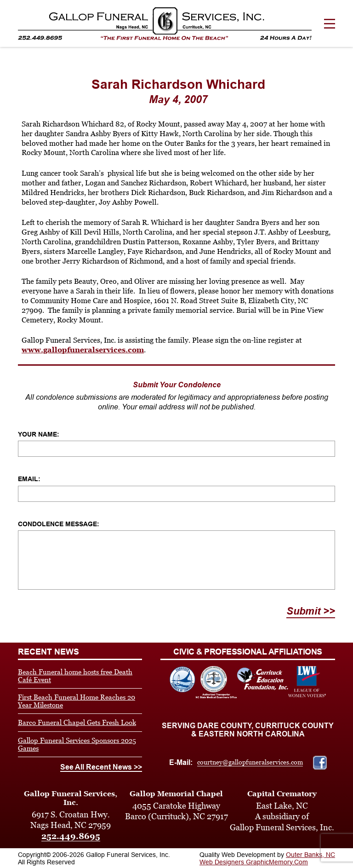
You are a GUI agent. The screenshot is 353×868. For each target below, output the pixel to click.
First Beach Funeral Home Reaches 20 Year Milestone (77, 701)
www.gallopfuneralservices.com (83, 350)
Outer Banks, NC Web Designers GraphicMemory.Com (267, 858)
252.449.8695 (71, 836)
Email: (29, 479)
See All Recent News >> (101, 767)
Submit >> (311, 611)
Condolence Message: (59, 524)
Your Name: (39, 434)
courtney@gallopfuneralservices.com (250, 762)
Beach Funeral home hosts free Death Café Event (75, 676)
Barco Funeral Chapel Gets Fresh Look (77, 722)
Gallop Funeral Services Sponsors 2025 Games (77, 744)
